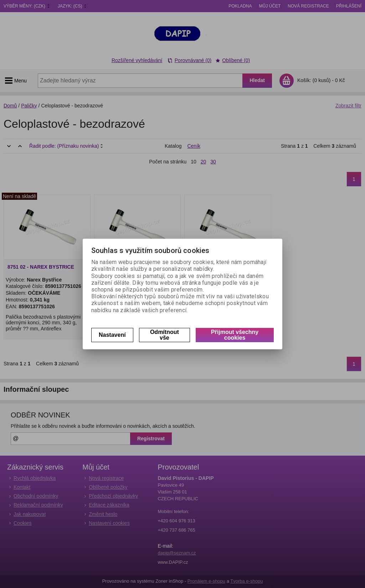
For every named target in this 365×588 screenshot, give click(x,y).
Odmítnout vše (164, 335)
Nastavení (112, 335)
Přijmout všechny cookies (235, 335)
